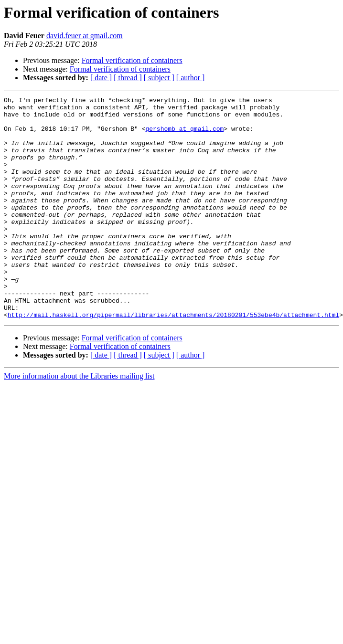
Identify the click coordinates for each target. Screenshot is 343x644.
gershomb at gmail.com (184, 136)
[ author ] (191, 78)
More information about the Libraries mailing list (79, 420)
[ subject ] (159, 78)
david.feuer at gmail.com (85, 36)
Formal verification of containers (132, 60)
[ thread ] (128, 78)
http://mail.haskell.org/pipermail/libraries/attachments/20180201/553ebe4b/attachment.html (173, 359)
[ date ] (101, 78)
